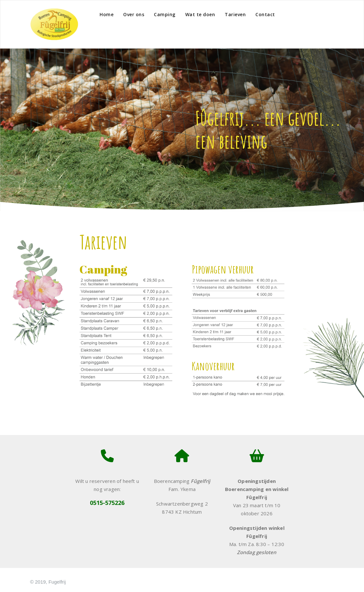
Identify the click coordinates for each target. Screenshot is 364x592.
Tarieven (235, 14)
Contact (265, 14)
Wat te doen (200, 14)
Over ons (134, 14)
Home (107, 14)
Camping (165, 14)
